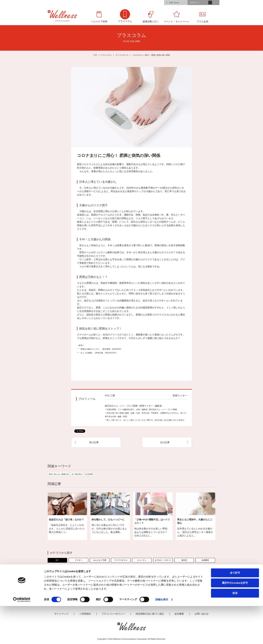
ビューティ (142, 560)
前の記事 (94, 442)
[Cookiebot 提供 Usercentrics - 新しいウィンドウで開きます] (22, 637)
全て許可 (235, 611)
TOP (95, 55)
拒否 (235, 631)
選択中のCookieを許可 (235, 621)
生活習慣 (89, 474)
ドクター (78, 560)
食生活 (184, 560)
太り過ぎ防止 (77, 474)
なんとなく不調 (100, 560)
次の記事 (165, 442)
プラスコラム (106, 55)
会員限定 (205, 560)
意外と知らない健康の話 (59, 474)
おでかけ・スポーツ (163, 560)
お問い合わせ (174, 3)
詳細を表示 (162, 637)
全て (57, 560)
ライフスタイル (122, 55)
